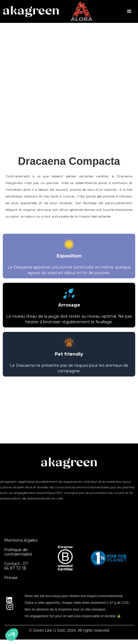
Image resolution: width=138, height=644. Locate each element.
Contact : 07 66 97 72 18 (16, 566)
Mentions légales (21, 540)
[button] (129, 11)
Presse (11, 578)
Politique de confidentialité (18, 552)
